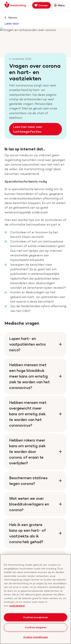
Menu (60, 6)
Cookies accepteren (35, 617)
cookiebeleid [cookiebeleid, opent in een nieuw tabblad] (17, 606)
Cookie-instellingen (36, 637)
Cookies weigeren (36, 627)
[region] (35, 599)
